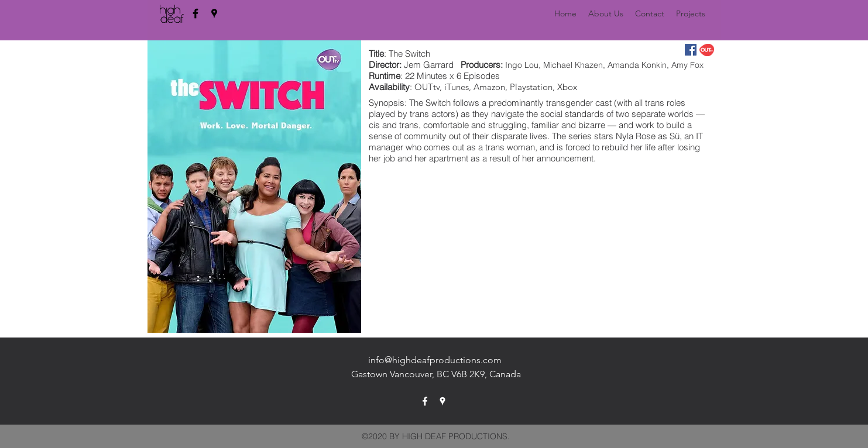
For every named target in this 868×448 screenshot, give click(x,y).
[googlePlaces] (214, 13)
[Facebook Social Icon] (691, 50)
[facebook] (195, 13)
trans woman (510, 147)
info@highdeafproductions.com (435, 360)
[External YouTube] (541, 244)
